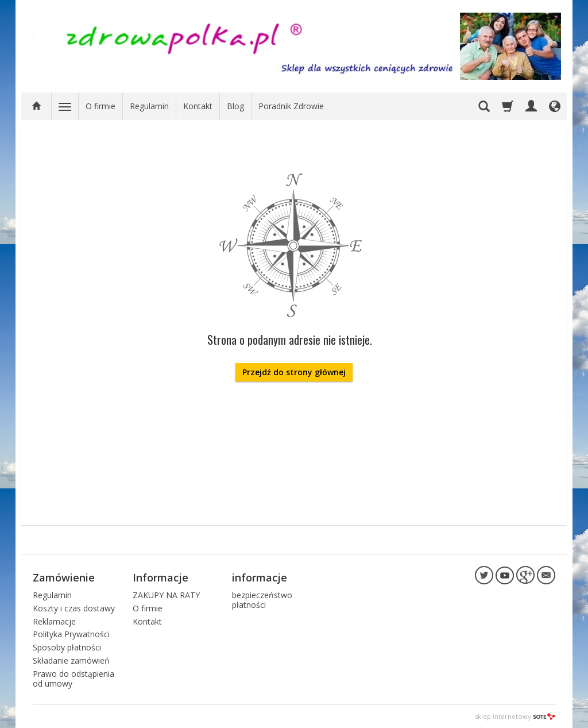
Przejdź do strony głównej (294, 372)
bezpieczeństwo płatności (262, 600)
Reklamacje (54, 621)
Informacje (160, 577)
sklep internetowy (515, 716)
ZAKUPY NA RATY (166, 595)
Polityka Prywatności (71, 634)
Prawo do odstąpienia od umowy (73, 679)
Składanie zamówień (71, 660)
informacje (260, 577)
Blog (235, 106)
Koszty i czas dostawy (74, 608)
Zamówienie (64, 577)
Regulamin (149, 106)
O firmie (100, 106)
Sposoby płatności (67, 647)
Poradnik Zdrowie (291, 106)
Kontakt (198, 106)
